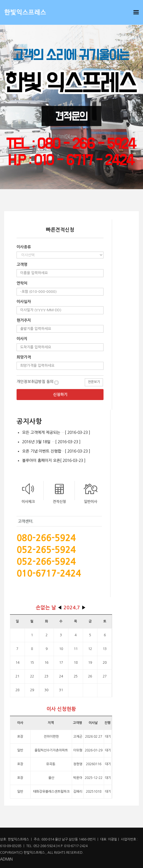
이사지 (22, 339)
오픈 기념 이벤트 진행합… (56, 451)
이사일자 (24, 302)
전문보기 (94, 382)
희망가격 (24, 357)
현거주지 (24, 320)
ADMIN (6, 859)
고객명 (22, 264)
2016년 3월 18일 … (51, 442)
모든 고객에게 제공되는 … (56, 432)
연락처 (22, 283)
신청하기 (60, 395)
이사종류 (24, 247)
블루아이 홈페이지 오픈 (54, 461)
